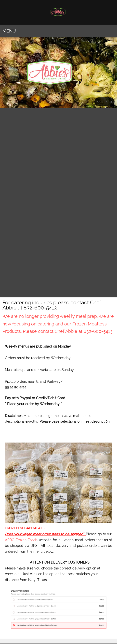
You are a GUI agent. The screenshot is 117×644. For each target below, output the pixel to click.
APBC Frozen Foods (21, 540)
